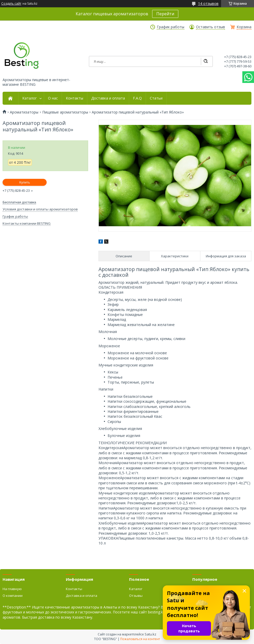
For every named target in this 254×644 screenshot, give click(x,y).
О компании (13, 596)
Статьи (156, 98)
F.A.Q (137, 98)
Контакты (75, 98)
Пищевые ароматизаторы (65, 112)
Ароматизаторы (24, 112)
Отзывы (136, 596)
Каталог (30, 98)
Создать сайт (11, 4)
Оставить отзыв (210, 27)
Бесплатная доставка (19, 202)
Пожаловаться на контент (140, 639)
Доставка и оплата (108, 98)
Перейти (165, 14)
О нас (53, 98)
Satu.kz (150, 634)
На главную (12, 589)
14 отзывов (208, 3)
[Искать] (206, 61)
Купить (24, 182)
